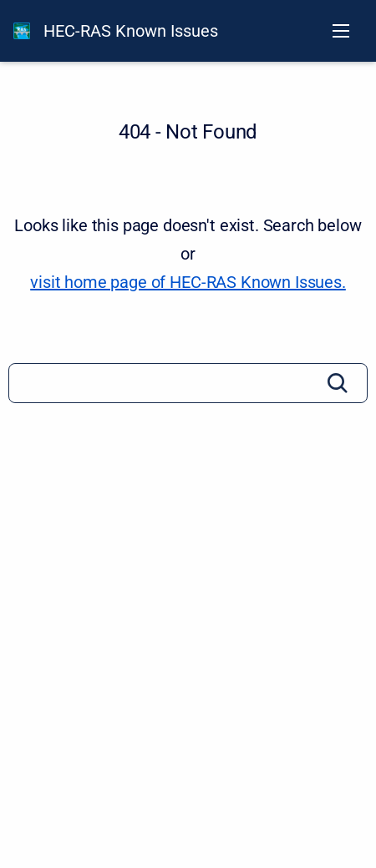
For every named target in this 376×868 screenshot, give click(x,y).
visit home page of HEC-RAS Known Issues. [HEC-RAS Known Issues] (188, 282)
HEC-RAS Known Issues (131, 31)
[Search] (188, 383)
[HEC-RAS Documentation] (22, 31)
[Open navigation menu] (341, 31)
